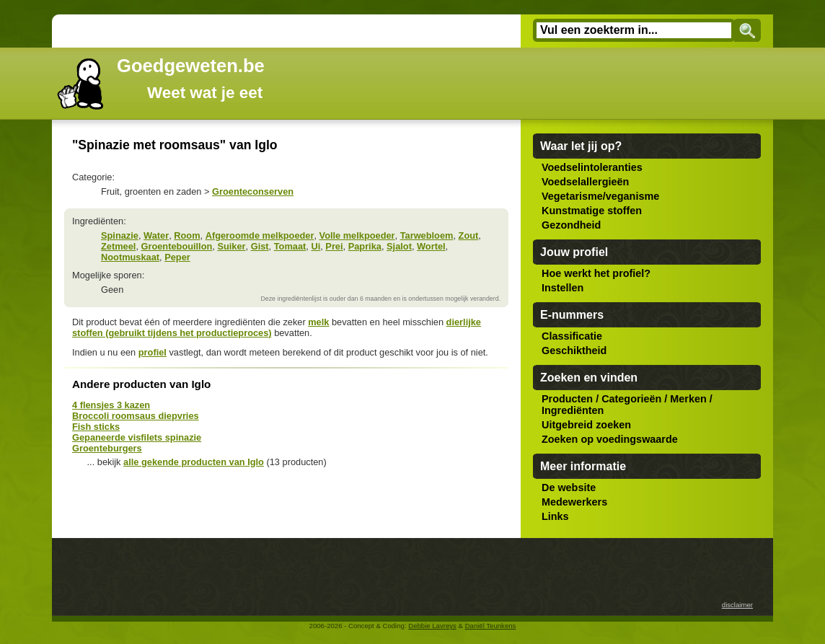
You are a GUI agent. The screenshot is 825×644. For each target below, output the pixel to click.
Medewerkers (574, 502)
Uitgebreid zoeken (586, 425)
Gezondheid (571, 225)
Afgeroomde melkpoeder (260, 235)
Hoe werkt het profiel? (596, 273)
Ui (316, 246)
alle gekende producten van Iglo (194, 462)
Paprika (365, 246)
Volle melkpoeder (357, 235)
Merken (688, 399)
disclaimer (737, 605)
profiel (153, 352)
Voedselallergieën (585, 182)
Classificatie (572, 336)
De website (569, 488)
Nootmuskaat (130, 257)
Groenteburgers (107, 448)
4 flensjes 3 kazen (111, 405)
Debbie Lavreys (432, 626)
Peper (177, 257)
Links (555, 516)
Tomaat (290, 246)
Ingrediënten (573, 410)
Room (187, 235)
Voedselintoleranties (592, 167)
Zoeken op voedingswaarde (610, 439)
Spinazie (120, 235)
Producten (567, 399)
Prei (334, 246)
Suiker (231, 246)
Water (156, 235)
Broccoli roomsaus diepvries (136, 416)
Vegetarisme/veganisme (600, 196)
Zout (469, 235)
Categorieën (631, 399)
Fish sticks (96, 427)
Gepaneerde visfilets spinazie (137, 437)
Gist (260, 246)
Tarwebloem (427, 235)
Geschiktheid (574, 350)
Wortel (431, 246)
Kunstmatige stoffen (592, 211)
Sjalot (399, 246)
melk (318, 322)
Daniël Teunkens (491, 626)
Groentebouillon (177, 246)
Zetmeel (118, 246)
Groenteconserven (253, 191)
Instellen (562, 288)
